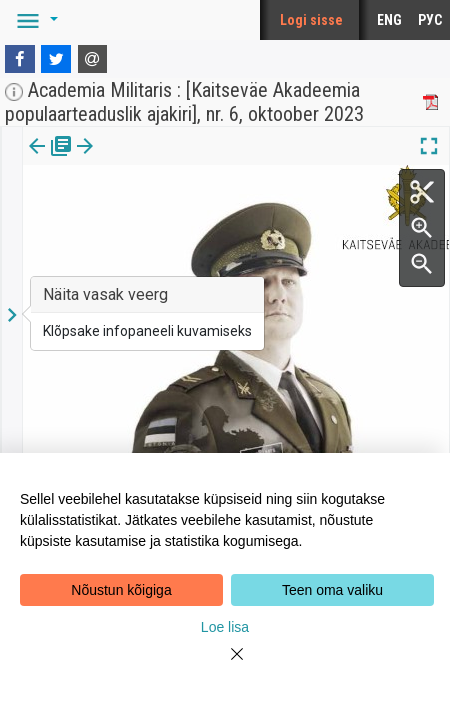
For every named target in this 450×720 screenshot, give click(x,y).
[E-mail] (93, 59)
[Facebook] (20, 59)
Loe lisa (225, 627)
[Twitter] (56, 59)
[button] (34, 20)
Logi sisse (311, 20)
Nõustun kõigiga (121, 590)
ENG (389, 20)
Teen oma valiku (332, 590)
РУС (430, 20)
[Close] (225, 666)
